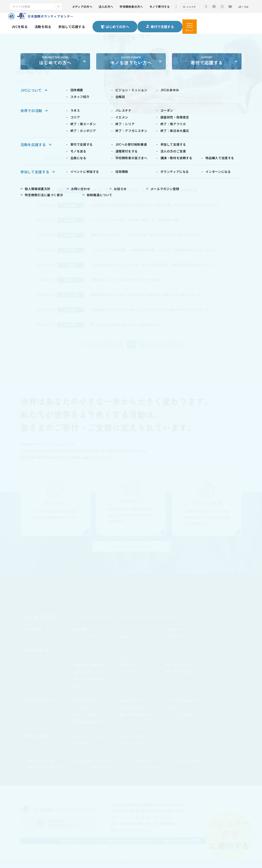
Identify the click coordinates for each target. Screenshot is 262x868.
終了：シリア (84, 686)
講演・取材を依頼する (136, 715)
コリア (79, 658)
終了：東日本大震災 (89, 679)
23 (131, 344)
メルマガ (191, 7)
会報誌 (124, 636)
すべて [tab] (126, 155)
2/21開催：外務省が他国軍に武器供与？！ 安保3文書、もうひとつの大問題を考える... (156, 205)
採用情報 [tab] (126, 163)
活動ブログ (128, 665)
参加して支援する (87, 715)
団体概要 (81, 629)
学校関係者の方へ (131, 7)
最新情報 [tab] (152, 155)
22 (120, 344)
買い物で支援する (132, 708)
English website (152, 767)
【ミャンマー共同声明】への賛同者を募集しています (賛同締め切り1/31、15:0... (153, 250)
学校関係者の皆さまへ (90, 722)
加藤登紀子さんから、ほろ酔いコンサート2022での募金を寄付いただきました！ (152, 310)
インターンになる (132, 743)
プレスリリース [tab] (206, 155)
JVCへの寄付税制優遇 (180, 700)
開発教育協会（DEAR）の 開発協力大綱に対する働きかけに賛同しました (146, 295)
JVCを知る (20, 27)
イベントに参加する (134, 736)
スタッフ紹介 (84, 636)
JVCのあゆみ (174, 629)
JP (240, 7)
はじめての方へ (41, 616)
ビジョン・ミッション (136, 629)
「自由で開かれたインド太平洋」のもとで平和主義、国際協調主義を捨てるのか (151, 265)
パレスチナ (128, 650)
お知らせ (140, 761)
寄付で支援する (86, 700)
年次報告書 (173, 636)
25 (152, 344)
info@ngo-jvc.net (137, 830)
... (99, 344)
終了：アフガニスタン (181, 672)
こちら (159, 616)
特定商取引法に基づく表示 (48, 767)
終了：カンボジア (132, 672)
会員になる (173, 708)
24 (142, 344)
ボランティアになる (89, 736)
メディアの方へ (82, 7)
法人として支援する (179, 715)
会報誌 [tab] (153, 163)
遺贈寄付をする (131, 700)
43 (174, 344)
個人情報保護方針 (42, 761)
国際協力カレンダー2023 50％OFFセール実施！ (127, 280)
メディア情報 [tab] (179, 155)
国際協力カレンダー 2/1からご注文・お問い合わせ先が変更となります (145, 235)
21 (110, 344)
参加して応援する (72, 27)
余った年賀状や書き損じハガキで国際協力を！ (126, 324)
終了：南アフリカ (87, 672)
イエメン (126, 658)
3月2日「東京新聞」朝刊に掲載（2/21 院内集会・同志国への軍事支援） (145, 190)
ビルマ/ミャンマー (178, 658)
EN (246, 7)
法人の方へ (106, 7)
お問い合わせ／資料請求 (93, 761)
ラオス (79, 650)
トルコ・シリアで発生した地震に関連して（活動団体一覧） (136, 220)
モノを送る (82, 708)
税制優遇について (104, 767)
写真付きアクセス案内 (153, 817)
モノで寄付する (160, 7)
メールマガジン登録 (185, 761)
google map (123, 817)
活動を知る (43, 27)
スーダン (171, 650)
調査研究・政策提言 (89, 665)
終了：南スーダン (177, 665)
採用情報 (81, 743)
